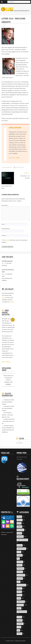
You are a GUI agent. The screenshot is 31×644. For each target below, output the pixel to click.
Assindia (6, 400)
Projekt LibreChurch (22, 612)
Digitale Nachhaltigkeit (22, 540)
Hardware (19, 565)
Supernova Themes (20, 641)
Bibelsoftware (20, 530)
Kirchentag (20, 572)
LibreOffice (20, 578)
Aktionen (19, 517)
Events (19, 552)
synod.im (11, 302)
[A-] (2, 26)
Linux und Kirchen (21, 585)
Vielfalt (19, 627)
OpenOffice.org (21, 602)
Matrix (3, 298)
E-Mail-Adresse (6, 229)
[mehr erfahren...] (6, 362)
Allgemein (20, 520)
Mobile (19, 598)
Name (4, 224)
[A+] (4, 26)
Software (19, 617)
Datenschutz (10, 532)
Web (18, 630)
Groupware (20, 562)
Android (19, 523)
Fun (18, 559)
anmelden (8, 384)
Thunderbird (20, 624)
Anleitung (19, 527)
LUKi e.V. (19, 588)
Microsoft (19, 595)
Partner (19, 608)
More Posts (12, 158)
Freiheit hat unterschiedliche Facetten (8, 402)
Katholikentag (20, 568)
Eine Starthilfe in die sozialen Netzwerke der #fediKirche (8, 430)
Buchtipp (19, 533)
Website (18, 158)
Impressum (4, 534)
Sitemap (3, 532)
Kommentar (5, 205)
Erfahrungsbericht (21, 549)
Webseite (19, 634)
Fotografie (20, 555)
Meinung (19, 592)
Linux (18, 582)
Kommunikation (21, 575)
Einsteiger (20, 545)
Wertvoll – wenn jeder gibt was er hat (8, 421)
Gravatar (7, 240)
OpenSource (20, 605)
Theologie (20, 620)
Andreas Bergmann (15, 128)
